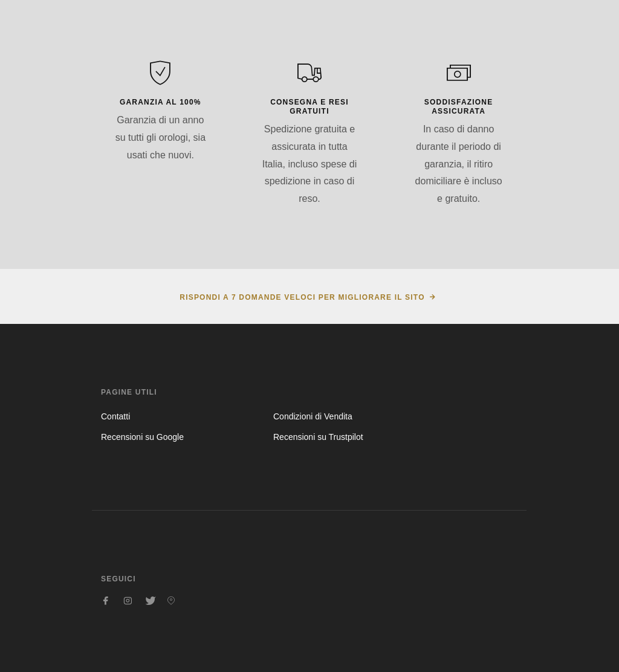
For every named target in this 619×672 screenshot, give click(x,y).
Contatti (115, 416)
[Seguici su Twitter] (149, 601)
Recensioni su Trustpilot (318, 437)
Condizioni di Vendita (313, 416)
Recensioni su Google (142, 437)
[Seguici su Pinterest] (171, 601)
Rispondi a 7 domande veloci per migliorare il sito (302, 297)
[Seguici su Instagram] (128, 601)
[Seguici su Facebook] (106, 601)
